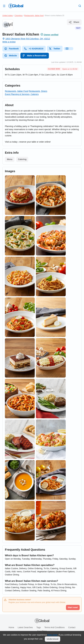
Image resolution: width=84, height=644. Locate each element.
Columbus (18, 16)
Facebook (11, 49)
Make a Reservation (34, 56)
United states (8, 16)
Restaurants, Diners (38, 91)
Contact (72, 627)
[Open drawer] (4, 6)
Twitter (54, 49)
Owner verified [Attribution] (49, 34)
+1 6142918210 (34, 49)
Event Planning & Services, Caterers (22, 94)
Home (11, 627)
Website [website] (10, 56)
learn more (52, 635)
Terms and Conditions (55, 627)
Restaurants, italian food (34, 16)
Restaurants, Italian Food (17, 91)
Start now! (73, 607)
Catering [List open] (22, 159)
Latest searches (25, 627)
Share (74, 22)
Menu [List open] (10, 159)
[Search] (80, 6)
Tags (39, 627)
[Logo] (16, 6)
